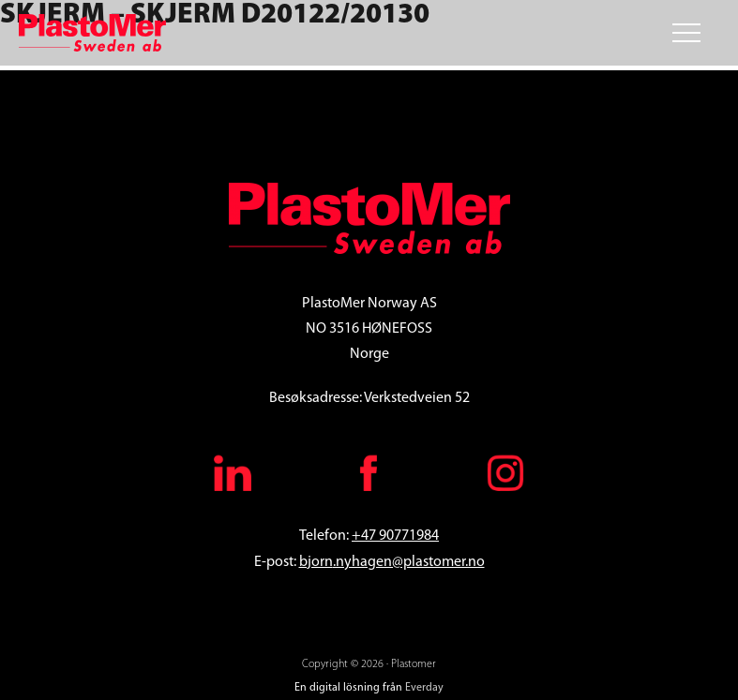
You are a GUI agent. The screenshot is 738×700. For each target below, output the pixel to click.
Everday (424, 688)
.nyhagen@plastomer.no (409, 562)
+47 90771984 (395, 536)
